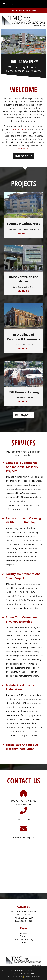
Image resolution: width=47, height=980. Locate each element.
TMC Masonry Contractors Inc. (27, 970)
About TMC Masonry (23, 939)
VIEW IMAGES (24, 233)
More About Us (23, 156)
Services (24, 933)
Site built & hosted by (23, 976)
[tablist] (23, 41)
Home (24, 943)
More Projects (23, 415)
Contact (23, 936)
